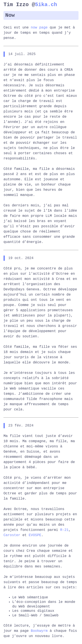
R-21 (64, 530)
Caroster (12, 535)
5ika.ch (46, 5)
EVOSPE (35, 535)
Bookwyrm (39, 631)
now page (39, 28)
